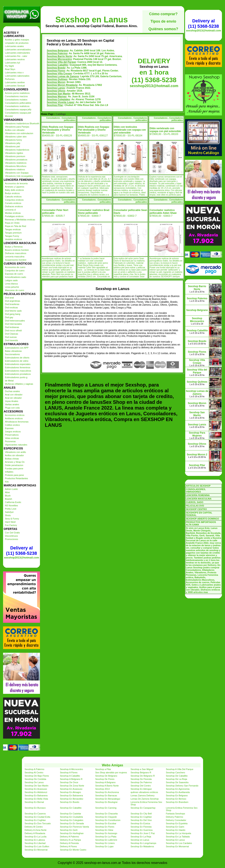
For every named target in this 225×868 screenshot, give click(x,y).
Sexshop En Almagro (70, 792)
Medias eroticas (13, 213)
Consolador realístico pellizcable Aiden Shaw (163, 212)
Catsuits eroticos (13, 197)
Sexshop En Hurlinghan (72, 833)
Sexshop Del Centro (141, 786)
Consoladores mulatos (16, 100)
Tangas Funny (12, 236)
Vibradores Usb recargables (19, 176)
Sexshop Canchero (176, 772)
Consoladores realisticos (17, 106)
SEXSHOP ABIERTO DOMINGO (202, 519)
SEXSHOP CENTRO (196, 509)
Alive (7, 492)
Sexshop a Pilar (103, 769)
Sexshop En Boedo (69, 802)
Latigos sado (11, 280)
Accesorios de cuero (15, 267)
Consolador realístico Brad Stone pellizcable (94, 212)
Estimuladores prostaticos (18, 374)
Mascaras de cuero (15, 290)
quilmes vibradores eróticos (144, 792)
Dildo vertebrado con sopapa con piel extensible (165, 130)
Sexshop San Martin (59, 94)
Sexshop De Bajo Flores (37, 776)
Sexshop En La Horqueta (179, 833)
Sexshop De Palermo (141, 782)
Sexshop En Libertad (35, 843)
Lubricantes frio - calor (16, 56)
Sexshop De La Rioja (177, 779)
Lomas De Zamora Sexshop (145, 799)
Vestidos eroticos (13, 239)
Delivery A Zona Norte (36, 830)
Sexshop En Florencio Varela (74, 827)
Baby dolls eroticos (14, 190)
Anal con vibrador (14, 395)
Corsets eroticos (13, 203)
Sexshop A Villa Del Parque (180, 769)
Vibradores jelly (13, 143)
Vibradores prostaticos (16, 160)
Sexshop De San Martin (36, 786)
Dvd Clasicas (11, 334)
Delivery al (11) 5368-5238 (22, 551)
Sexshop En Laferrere (106, 840)
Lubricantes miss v (14, 73)
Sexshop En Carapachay (143, 808)
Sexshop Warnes (57, 97)
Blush (8, 496)
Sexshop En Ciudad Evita (37, 817)
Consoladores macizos (16, 96)
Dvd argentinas (12, 301)
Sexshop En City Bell (141, 814)
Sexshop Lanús (56, 88)
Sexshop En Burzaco (35, 808)
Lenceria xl (10, 210)
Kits (7, 482)
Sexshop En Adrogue (141, 789)
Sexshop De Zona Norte (72, 786)
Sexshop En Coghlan (141, 817)
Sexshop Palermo (57, 53)
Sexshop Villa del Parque (61, 62)
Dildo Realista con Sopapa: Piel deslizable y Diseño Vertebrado (94, 130)
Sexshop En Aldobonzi (36, 792)
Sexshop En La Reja (141, 837)
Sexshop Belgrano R (141, 772)
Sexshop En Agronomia (178, 789)
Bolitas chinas (12, 459)
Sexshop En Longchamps (143, 843)
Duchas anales (12, 391)
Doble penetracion (14, 465)
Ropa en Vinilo (12, 223)
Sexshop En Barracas (106, 795)
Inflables (9, 472)
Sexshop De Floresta (141, 779)
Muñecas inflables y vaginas (19, 384)
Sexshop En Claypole (106, 817)
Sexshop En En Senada (72, 823)
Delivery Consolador (176, 820)
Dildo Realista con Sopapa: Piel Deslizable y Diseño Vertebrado (58, 130)
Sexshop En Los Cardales (179, 843)
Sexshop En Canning (106, 808)
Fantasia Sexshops (176, 814)
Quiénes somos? (163, 29)
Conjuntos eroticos (14, 200)
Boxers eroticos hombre (17, 250)
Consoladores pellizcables (18, 103)
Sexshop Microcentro (59, 59)
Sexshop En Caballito (71, 808)
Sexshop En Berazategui (108, 799)
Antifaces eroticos (14, 418)
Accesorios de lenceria (16, 183)
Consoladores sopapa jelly (18, 109)
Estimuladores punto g (16, 377)
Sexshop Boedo (56, 68)
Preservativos (12, 435)
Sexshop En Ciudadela (71, 817)
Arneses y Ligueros (15, 187)
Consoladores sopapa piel (18, 113)
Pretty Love (11, 509)
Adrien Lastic (11, 489)
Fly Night (9, 66)
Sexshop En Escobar (106, 823)
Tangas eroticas (13, 229)
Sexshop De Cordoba (35, 779)
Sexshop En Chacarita (106, 814)
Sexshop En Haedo (176, 830)
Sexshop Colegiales (58, 99)
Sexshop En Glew (104, 830)
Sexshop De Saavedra (177, 782)
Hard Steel (10, 522)
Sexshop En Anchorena (107, 792)
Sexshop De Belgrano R (143, 776)
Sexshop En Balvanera (36, 795)
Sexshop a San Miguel (142, 769)
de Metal (9, 381)
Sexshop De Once (69, 782)
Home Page (47, 114)
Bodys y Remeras (14, 247)
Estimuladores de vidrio (17, 361)
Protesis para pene (14, 475)
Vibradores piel (12, 146)
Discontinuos (11, 536)
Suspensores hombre (16, 260)
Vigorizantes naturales (16, 445)
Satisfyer (9, 512)
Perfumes (10, 79)
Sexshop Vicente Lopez (60, 102)
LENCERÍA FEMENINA (198, 495)
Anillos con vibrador (15, 130)
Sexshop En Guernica (141, 830)
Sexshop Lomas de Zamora (63, 76)
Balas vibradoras (13, 351)
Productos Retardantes (16, 478)
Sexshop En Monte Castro (73, 850)
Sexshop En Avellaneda (178, 792)
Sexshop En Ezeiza (140, 823)
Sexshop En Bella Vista (36, 799)
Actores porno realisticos (17, 93)
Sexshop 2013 (102, 789)
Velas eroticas (12, 438)
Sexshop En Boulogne (106, 802)
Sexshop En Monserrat (177, 846)
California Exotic (13, 502)
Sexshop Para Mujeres (197, 434)
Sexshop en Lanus (91, 20)
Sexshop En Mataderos (142, 846)
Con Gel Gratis (12, 533)
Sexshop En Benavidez (72, 799)
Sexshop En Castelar (70, 814)
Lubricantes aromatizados (18, 50)
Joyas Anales (12, 401)
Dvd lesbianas (12, 327)
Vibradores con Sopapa (17, 173)
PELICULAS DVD (195, 506)
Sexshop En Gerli (69, 830)
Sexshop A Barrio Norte (107, 786)
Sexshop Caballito (57, 65)
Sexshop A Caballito (70, 776)
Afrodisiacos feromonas (17, 422)
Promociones (11, 539)
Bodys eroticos (12, 193)
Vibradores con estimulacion (19, 133)
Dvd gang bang (13, 314)
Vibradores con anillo (15, 452)
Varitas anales (12, 404)
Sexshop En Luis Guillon (37, 846)
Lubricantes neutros (15, 59)
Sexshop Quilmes (57, 79)
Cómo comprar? (163, 14)
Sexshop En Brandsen (177, 802)
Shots (8, 515)
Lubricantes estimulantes (17, 53)
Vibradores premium (15, 156)
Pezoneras (10, 441)
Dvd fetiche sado (13, 311)
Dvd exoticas (11, 307)
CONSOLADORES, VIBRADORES (196, 490)
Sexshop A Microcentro (71, 769)
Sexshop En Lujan (104, 846)
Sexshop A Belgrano (105, 782)
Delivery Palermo (175, 817)
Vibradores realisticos (16, 163)
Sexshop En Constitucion (108, 820)
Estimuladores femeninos (18, 367)
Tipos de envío (163, 21)
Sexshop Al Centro (34, 772)
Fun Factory (11, 525)
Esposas (9, 428)
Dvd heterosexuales (15, 321)
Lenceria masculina (15, 257)
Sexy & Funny (12, 519)
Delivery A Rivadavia (35, 833)
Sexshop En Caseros (35, 814)
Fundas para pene (14, 469)
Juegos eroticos (13, 432)
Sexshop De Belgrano (106, 776)
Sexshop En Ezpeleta (177, 823)
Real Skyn (10, 69)
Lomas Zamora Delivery (143, 795)
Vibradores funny (13, 140)
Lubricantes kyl (12, 63)
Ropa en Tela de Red (15, 226)
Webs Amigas (112, 765)
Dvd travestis (11, 340)
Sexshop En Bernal (34, 802)
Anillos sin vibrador (14, 455)
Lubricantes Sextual (15, 86)
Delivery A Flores (68, 846)
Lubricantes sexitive (15, 82)
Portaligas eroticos (14, 216)
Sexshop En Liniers (105, 843)
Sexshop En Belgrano (177, 795)
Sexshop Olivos (56, 91)
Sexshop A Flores (69, 772)
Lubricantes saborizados (17, 76)
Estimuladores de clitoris (17, 358)
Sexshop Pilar (55, 105)
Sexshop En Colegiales (72, 820)
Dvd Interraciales (13, 324)
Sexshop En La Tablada (178, 837)
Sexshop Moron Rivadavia (62, 85)
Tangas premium (13, 233)
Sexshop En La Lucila (35, 837)
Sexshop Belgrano (57, 51)
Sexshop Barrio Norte (59, 56)
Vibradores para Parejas (17, 127)
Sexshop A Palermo (34, 769)
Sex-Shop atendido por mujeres (111, 772)
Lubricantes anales (14, 46)
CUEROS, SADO (195, 502)
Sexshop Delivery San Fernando (182, 786)
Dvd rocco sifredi (13, 330)
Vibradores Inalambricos (17, 150)
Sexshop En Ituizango (106, 833)
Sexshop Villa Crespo (59, 74)
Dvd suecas (11, 337)
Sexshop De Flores (105, 779)
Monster (9, 116)
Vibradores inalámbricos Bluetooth (22, 123)
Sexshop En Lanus (175, 840)
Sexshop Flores (56, 71)
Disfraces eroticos (14, 206)
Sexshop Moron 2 (197, 455)
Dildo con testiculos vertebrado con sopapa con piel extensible (130, 130)
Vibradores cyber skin (16, 137)
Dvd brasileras (12, 304)
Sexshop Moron (56, 82)
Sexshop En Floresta (141, 827)
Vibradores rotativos (15, 169)
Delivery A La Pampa (70, 840)
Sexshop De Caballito (177, 776)
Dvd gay (9, 317)
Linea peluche (12, 287)
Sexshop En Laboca (35, 840)
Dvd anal (9, 298)
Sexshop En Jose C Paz (143, 833)
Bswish (9, 499)
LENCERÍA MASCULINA (199, 499)
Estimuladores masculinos (18, 371)
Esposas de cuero (14, 274)
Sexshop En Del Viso (141, 820)
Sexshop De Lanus (34, 782)
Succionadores (12, 354)
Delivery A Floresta (69, 843)
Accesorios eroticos (15, 415)
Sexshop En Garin (175, 827)
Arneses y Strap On (15, 462)
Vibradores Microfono (16, 166)
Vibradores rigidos (14, 153)
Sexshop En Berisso (176, 799)
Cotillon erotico (12, 425)
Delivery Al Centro (34, 827)
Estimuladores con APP (17, 348)
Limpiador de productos (17, 43)
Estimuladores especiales (18, 364)
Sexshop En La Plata (106, 837)
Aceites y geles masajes (17, 40)
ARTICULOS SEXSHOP (198, 486)
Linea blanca (11, 284)
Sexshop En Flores (105, 827)
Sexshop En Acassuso (36, 789)
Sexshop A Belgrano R (71, 779)
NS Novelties (11, 505)
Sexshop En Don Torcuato (38, 823)
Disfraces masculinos (16, 253)
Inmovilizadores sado (15, 277)
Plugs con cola (12, 408)
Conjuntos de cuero (15, 271)
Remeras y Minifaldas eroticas (20, 220)
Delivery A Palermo (69, 837)
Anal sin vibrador (13, 398)
